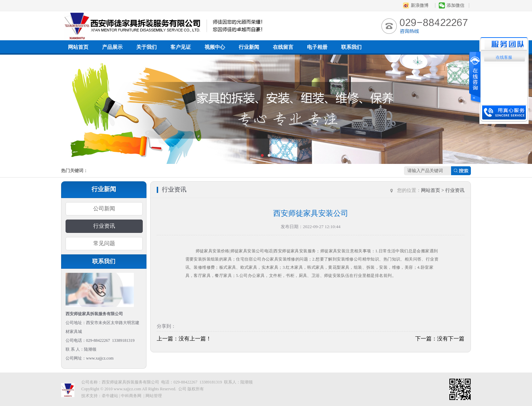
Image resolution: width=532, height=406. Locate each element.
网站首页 (78, 47)
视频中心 (215, 47)
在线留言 (283, 47)
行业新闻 (249, 47)
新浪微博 (420, 5)
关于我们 (146, 47)
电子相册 (317, 47)
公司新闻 (104, 208)
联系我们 (351, 47)
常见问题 (104, 243)
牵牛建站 (110, 396)
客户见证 (181, 47)
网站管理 (154, 396)
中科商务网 (131, 396)
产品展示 (112, 47)
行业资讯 (104, 226)
